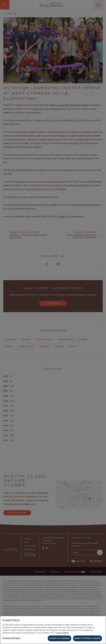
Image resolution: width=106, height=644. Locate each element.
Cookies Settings (11, 639)
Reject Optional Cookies (88, 639)
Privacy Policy (63, 633)
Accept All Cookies (59, 639)
